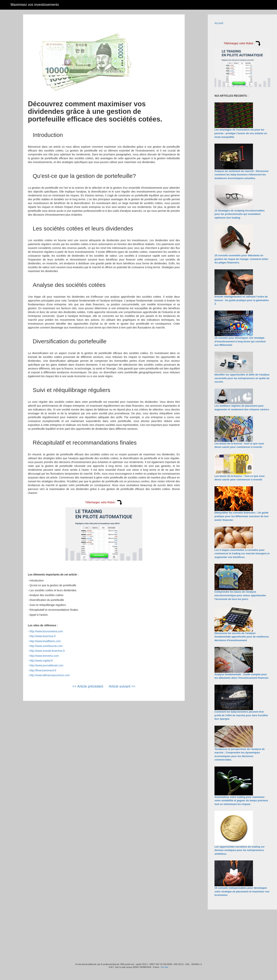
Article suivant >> (122, 686)
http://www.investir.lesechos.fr (47, 651)
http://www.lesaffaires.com (45, 641)
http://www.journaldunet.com (47, 665)
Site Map (165, 967)
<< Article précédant (88, 686)
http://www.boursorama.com (46, 631)
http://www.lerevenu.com (44, 656)
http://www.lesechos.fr (43, 636)
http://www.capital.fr (41, 661)
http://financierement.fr (43, 670)
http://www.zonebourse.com (46, 646)
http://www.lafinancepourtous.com (50, 675)
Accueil (219, 23)
